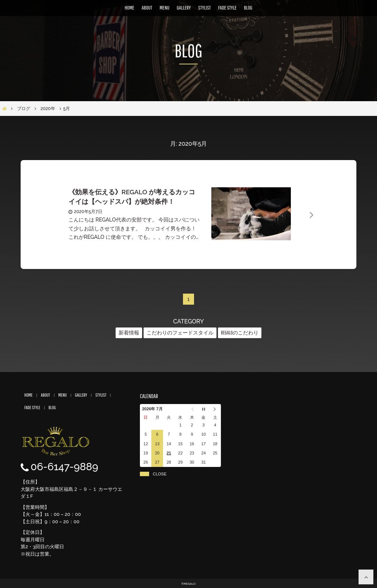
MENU (164, 8)
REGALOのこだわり (240, 333)
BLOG (248, 8)
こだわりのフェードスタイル (180, 333)
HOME (130, 8)
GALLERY (184, 8)
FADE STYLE (228, 8)
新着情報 (129, 333)
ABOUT (147, 8)
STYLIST (204, 8)
